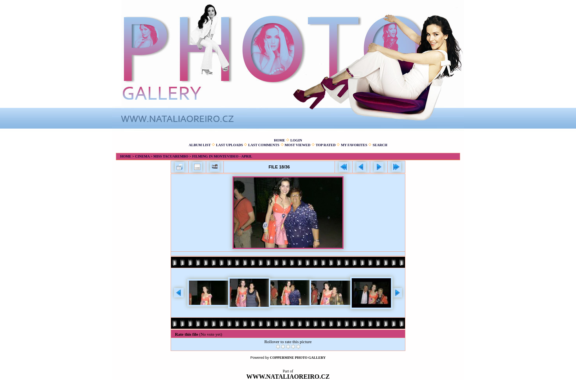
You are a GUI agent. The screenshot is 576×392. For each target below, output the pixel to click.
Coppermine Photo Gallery (298, 358)
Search (380, 145)
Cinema (142, 156)
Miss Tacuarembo (171, 156)
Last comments (264, 145)
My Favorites (354, 145)
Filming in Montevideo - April (222, 156)
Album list (200, 145)
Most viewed (297, 145)
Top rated (326, 145)
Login (296, 140)
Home (280, 140)
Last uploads (229, 145)
